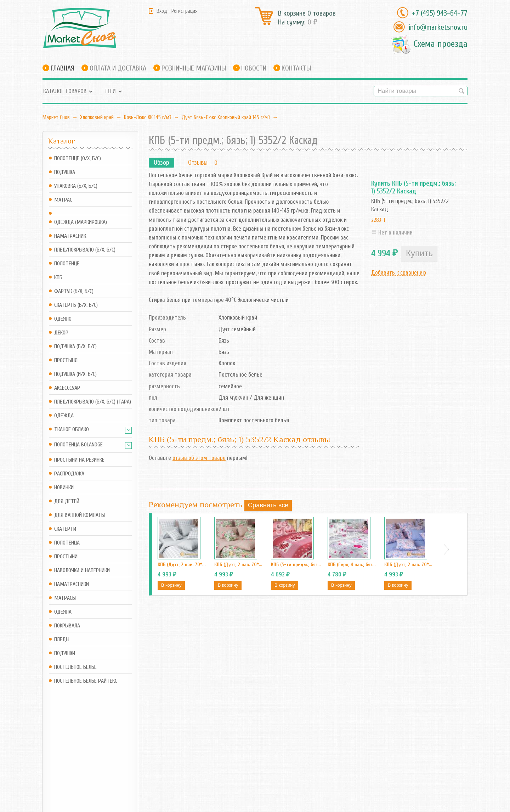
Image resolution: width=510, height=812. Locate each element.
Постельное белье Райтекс (86, 681)
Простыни (66, 557)
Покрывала (67, 626)
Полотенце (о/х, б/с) (78, 159)
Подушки (65, 653)
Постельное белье (75, 667)
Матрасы (65, 598)
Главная (63, 68)
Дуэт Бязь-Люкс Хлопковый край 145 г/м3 (226, 117)
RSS (174, 752)
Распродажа (69, 474)
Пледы (62, 640)
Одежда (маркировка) (81, 222)
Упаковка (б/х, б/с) (76, 186)
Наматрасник (70, 236)
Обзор (161, 163)
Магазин (125, 739)
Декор (61, 333)
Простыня (66, 360)
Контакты (296, 68)
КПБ (58, 278)
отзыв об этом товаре (199, 458)
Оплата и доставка (118, 68)
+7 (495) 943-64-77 (440, 13)
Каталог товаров (65, 91)
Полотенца (67, 543)
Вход (162, 11)
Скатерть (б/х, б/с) (76, 305)
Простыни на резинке (79, 460)
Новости (254, 68)
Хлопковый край (97, 117)
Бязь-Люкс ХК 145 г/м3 (148, 117)
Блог (175, 739)
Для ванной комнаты (80, 515)
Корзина (125, 752)
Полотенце (67, 264)
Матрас (63, 200)
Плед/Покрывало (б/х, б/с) (85, 250)
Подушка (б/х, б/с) (75, 347)
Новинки (64, 488)
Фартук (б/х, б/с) (74, 291)
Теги (110, 91)
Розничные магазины (194, 68)
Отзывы (198, 163)
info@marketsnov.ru (438, 27)
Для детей (67, 501)
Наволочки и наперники (82, 571)
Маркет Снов (56, 117)
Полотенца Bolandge (78, 445)
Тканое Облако (72, 430)
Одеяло (63, 319)
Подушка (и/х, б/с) (75, 374)
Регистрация (185, 11)
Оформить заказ (134, 762)
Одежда (64, 416)
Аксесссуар (67, 388)
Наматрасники (72, 584)
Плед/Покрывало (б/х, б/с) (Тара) (93, 402)
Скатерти (65, 529)
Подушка (65, 172)
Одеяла (63, 612)
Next (447, 549)
